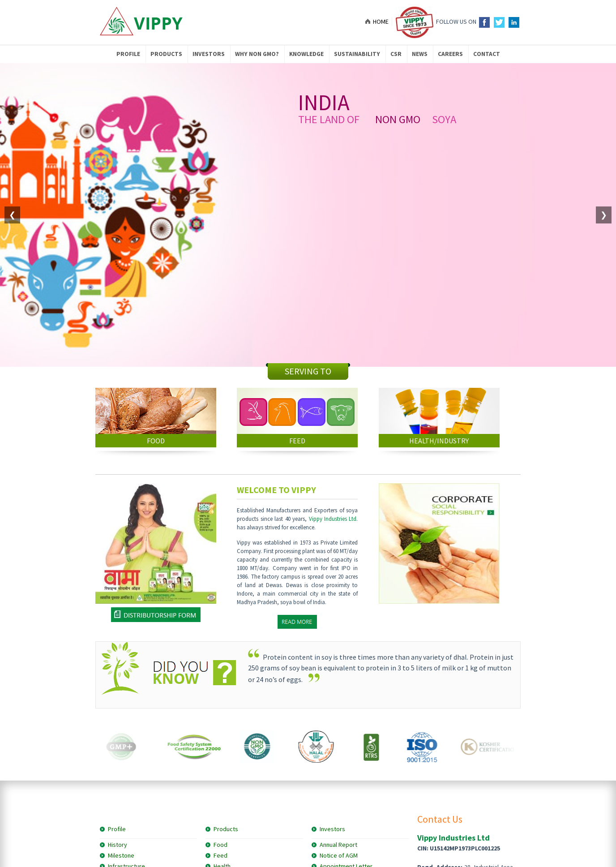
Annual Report (338, 845)
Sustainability (357, 54)
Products (166, 54)
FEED (297, 441)
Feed (220, 855)
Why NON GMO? (257, 54)
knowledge (306, 54)
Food (220, 845)
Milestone (121, 855)
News (420, 54)
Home (381, 21)
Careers (450, 54)
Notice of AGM (339, 855)
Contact (487, 54)
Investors (209, 54)
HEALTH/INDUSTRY (439, 441)
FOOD (156, 441)
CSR (396, 54)
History (118, 845)
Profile (128, 54)
